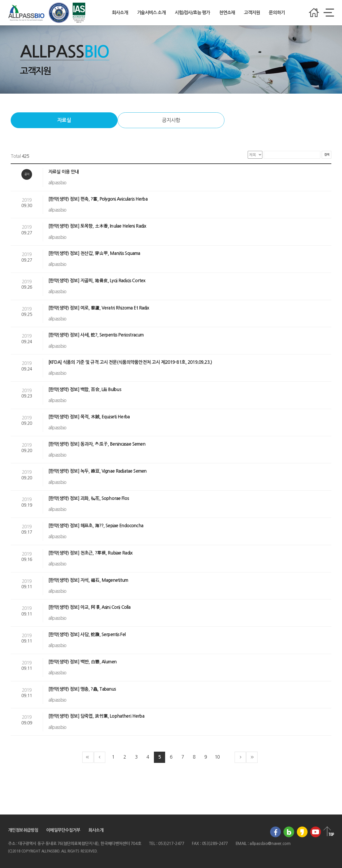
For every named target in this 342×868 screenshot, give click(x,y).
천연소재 (227, 13)
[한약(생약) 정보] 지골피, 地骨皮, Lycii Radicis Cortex (97, 281)
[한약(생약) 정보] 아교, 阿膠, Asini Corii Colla (90, 607)
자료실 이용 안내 (64, 172)
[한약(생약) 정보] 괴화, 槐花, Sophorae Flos (89, 498)
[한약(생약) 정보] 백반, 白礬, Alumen (83, 662)
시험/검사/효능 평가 (192, 13)
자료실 (64, 120)
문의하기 (277, 13)
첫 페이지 (88, 757)
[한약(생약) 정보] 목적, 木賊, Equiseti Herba (90, 417)
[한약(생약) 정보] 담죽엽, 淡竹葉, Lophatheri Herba (97, 716)
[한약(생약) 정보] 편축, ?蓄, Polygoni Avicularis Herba (98, 199)
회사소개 (120, 13)
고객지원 (252, 13)
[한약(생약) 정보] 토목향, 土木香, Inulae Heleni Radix (98, 226)
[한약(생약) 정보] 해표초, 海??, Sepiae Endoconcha (96, 526)
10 (217, 757)
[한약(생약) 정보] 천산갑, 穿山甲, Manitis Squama (95, 253)
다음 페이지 (240, 757)
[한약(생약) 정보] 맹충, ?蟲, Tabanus (83, 689)
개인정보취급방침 (23, 830)
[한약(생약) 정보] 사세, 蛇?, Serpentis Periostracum (96, 335)
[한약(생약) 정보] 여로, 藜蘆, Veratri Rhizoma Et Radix (99, 308)
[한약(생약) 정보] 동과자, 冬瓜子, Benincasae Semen (97, 444)
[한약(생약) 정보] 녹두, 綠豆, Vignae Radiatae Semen (98, 471)
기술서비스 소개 (151, 13)
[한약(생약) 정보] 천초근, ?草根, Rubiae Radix (91, 553)
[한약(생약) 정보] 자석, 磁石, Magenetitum (89, 580)
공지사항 (171, 120)
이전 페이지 (100, 757)
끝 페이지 (252, 757)
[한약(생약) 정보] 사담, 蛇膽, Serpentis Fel (88, 635)
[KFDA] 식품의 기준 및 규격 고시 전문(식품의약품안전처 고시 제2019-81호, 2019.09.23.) (131, 362)
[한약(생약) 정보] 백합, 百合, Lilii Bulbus (85, 390)
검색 (327, 155)
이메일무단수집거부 (63, 830)
